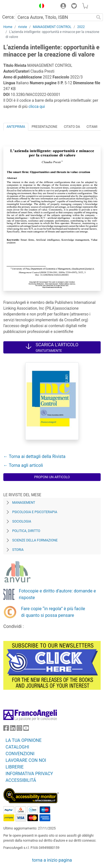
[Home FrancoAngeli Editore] (18, 7)
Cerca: (8, 17)
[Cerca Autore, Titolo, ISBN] (55, 17)
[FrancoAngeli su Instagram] (19, 729)
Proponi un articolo (52, 477)
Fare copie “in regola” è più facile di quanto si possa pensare (53, 612)
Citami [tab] (92, 127)
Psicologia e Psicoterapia (35, 512)
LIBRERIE (15, 767)
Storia (18, 550)
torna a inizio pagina (52, 860)
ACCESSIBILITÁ (21, 780)
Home (8, 27)
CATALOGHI (17, 747)
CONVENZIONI (20, 754)
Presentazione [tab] (45, 127)
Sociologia (22, 521)
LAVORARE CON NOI (26, 760)
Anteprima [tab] (16, 127)
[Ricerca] (98, 17)
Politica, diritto (26, 531)
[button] (40, 7)
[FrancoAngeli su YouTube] (26, 729)
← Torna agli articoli (23, 465)
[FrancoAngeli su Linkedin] (13, 729)
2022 (81, 27)
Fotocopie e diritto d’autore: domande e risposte (57, 594)
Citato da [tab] (72, 127)
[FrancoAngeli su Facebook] (6, 729)
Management (24, 503)
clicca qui (37, 106)
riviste (22, 27)
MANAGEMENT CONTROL (52, 27)
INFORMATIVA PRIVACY (29, 774)
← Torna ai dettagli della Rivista (34, 456)
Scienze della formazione (35, 540)
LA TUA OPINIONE (24, 740)
